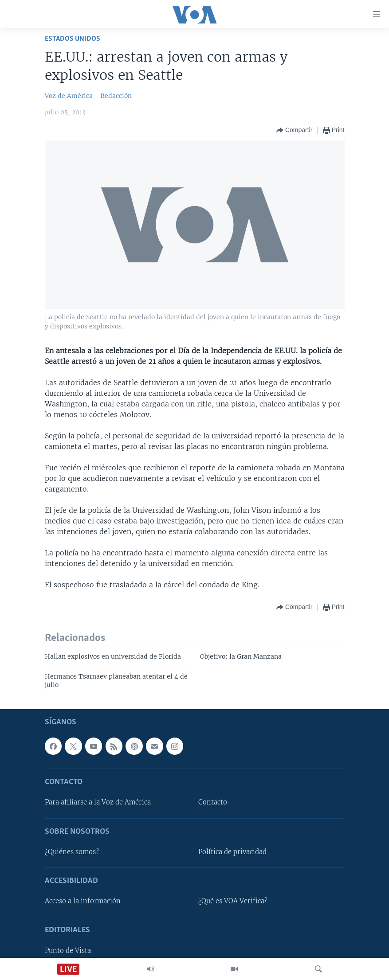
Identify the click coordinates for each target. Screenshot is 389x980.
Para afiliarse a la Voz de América (98, 802)
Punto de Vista (68, 950)
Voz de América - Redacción (88, 96)
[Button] (294, 130)
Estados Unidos (73, 39)
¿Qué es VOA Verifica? (233, 901)
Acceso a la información (83, 901)
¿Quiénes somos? (72, 852)
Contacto (213, 802)
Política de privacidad (232, 852)
